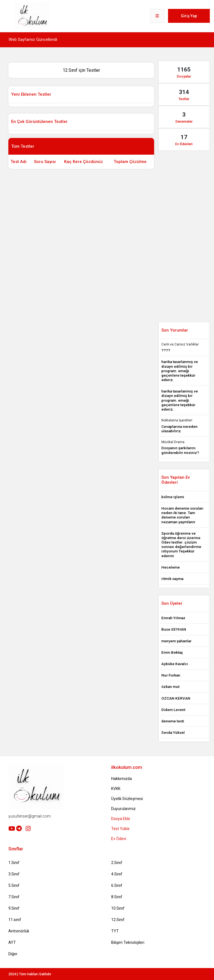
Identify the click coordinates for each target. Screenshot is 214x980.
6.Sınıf (117, 885)
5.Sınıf (14, 885)
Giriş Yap (189, 16)
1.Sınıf (14, 863)
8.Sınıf (117, 897)
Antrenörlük (19, 931)
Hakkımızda (121, 779)
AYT (12, 942)
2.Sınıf (117, 863)
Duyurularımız (123, 809)
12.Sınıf (118, 920)
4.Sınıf (117, 874)
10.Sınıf (118, 908)
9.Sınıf (14, 908)
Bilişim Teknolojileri (128, 942)
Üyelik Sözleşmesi (127, 799)
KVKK (116, 789)
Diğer (13, 954)
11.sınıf (15, 920)
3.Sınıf (14, 874)
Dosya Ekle (121, 819)
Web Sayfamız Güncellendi (33, 40)
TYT (115, 931)
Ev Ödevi (119, 839)
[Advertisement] (110, 184)
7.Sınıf (14, 897)
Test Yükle (120, 829)
